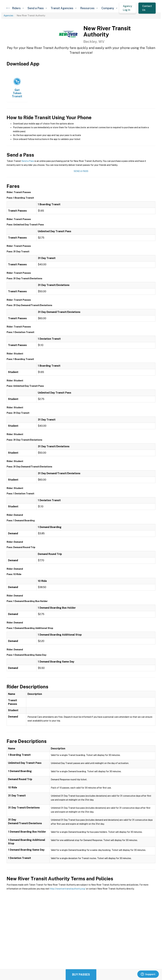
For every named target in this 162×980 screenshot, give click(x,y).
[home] (8, 8)
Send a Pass (28, 161)
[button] (18, 8)
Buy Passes (81, 975)
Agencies (8, 16)
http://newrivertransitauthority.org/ (68, 889)
